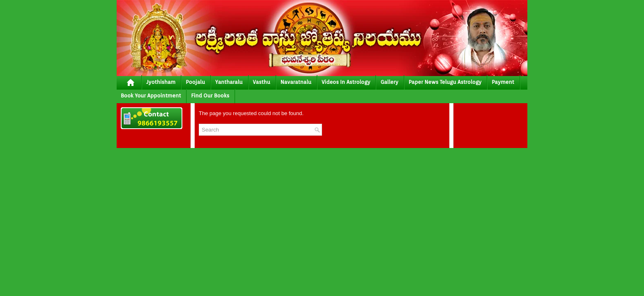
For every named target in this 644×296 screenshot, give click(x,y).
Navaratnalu (296, 82)
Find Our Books (210, 96)
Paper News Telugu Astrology (445, 82)
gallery (389, 82)
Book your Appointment (151, 96)
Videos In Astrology (346, 82)
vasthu (262, 82)
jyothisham (161, 82)
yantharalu (229, 82)
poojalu (195, 82)
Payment (503, 82)
